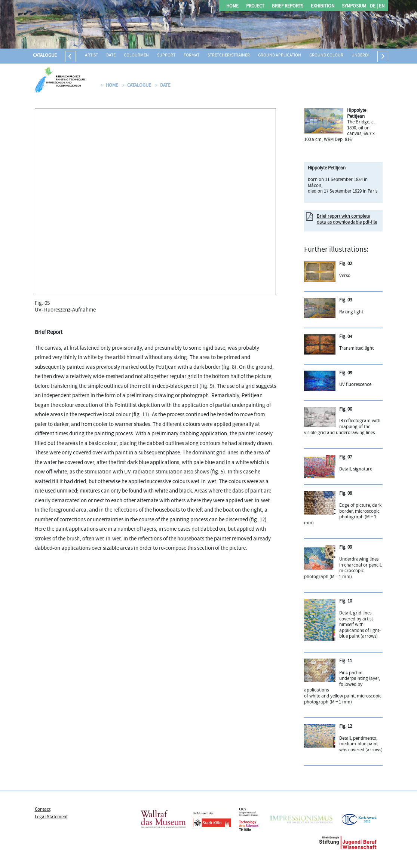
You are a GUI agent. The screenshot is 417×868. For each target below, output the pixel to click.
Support (166, 56)
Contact (43, 810)
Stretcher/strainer (229, 56)
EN (381, 7)
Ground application (280, 56)
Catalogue (45, 56)
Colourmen (136, 56)
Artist (91, 56)
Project (255, 7)
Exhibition (323, 7)
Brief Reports (288, 7)
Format (191, 56)
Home (232, 7)
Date (111, 56)
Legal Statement (51, 817)
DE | (374, 7)
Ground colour (326, 56)
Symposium (354, 7)
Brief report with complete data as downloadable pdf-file (347, 220)
